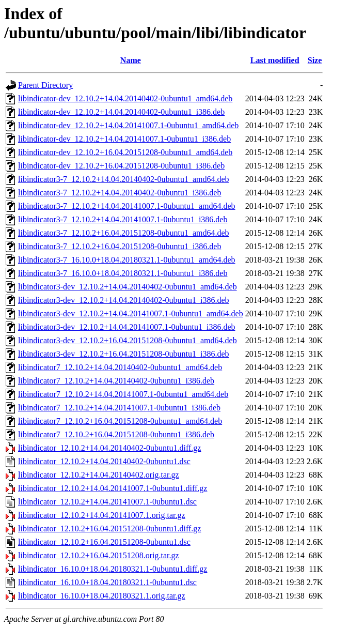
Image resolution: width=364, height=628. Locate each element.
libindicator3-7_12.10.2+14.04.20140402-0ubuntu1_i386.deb (120, 193)
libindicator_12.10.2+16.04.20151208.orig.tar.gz (99, 555)
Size (315, 60)
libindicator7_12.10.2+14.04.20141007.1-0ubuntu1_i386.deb (119, 408)
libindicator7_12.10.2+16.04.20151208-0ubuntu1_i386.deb (116, 434)
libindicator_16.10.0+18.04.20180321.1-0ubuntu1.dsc (107, 582)
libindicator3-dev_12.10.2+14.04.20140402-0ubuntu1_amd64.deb (128, 287)
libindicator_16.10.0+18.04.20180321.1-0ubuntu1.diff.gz (113, 569)
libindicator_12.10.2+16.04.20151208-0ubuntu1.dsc (104, 542)
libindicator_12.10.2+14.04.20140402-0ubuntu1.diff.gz (109, 448)
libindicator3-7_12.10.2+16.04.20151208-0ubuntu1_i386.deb (120, 246)
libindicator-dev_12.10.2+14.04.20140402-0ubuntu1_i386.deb (121, 112)
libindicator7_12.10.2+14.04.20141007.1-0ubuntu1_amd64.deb (123, 394)
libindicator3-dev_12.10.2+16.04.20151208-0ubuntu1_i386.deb (124, 354)
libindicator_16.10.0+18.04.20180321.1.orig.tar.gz (102, 596)
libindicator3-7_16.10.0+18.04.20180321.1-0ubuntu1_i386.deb (123, 273)
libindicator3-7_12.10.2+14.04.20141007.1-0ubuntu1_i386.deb (123, 219)
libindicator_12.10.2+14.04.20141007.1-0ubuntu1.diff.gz (113, 488)
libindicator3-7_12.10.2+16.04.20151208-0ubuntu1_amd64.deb (124, 233)
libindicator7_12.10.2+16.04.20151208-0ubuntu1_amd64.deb (120, 421)
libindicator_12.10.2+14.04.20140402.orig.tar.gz (99, 475)
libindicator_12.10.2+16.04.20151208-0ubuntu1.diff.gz (109, 529)
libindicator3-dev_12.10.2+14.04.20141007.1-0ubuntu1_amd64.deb (131, 313)
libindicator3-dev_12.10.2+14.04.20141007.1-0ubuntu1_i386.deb (127, 327)
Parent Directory (45, 85)
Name (131, 60)
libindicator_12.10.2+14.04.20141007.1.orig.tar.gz (102, 515)
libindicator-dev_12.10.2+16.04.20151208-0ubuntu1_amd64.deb (125, 152)
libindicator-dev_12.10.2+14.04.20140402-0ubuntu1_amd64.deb (125, 98)
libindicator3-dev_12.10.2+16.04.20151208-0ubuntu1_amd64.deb (128, 340)
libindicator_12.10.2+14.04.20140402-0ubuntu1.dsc (104, 461)
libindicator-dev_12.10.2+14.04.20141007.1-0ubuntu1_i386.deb (124, 139)
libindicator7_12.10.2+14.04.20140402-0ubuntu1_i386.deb (116, 381)
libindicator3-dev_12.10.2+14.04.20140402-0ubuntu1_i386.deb (124, 300)
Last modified (275, 60)
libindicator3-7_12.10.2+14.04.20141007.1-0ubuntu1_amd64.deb (127, 206)
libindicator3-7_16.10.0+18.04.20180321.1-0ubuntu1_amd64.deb (127, 260)
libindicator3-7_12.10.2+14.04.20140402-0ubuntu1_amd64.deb (124, 179)
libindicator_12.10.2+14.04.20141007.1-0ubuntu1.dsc (107, 502)
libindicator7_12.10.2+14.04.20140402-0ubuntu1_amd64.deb (120, 367)
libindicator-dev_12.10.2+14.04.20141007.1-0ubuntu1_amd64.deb (128, 125)
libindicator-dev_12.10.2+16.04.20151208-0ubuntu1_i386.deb (121, 166)
